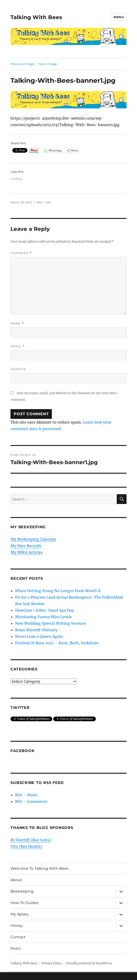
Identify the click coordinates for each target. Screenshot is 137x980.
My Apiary (20, 914)
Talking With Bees (36, 17)
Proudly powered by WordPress (89, 963)
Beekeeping (22, 891)
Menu (119, 17)
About (16, 880)
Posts (16, 948)
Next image (48, 64)
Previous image (22, 64)
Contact (18, 937)
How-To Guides (24, 903)
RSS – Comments (31, 801)
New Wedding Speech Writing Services (51, 623)
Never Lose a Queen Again (39, 636)
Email (17, 346)
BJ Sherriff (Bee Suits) (31, 840)
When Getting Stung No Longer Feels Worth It (58, 591)
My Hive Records (26, 546)
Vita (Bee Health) (26, 846)
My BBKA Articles (27, 552)
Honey (17, 926)
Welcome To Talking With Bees (39, 868)
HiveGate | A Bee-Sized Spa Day (44, 610)
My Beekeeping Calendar (33, 539)
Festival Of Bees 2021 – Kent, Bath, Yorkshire (57, 643)
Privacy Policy (52, 963)
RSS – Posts (26, 795)
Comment (21, 253)
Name (17, 323)
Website (18, 369)
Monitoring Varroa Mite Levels (43, 617)
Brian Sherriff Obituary (36, 630)
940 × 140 (44, 202)
